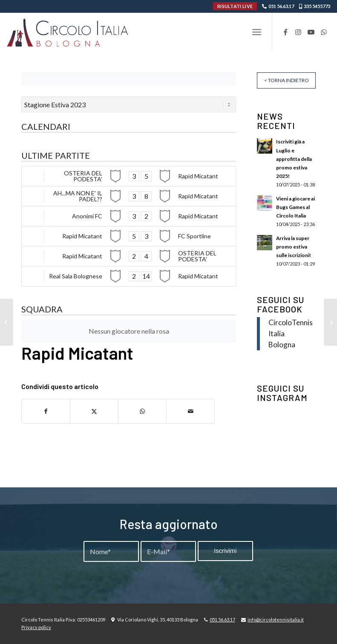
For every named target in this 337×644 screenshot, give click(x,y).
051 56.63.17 (281, 6)
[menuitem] (257, 32)
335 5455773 (317, 6)
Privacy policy (36, 627)
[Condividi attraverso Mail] (190, 411)
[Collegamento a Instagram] (298, 32)
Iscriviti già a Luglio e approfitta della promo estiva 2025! (294, 159)
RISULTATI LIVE (235, 6)
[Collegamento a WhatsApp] (324, 32)
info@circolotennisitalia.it (276, 620)
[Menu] (257, 32)
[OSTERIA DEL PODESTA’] (7, 322)
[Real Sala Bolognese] (330, 322)
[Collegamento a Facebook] (285, 32)
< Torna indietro (287, 80)
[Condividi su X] (94, 411)
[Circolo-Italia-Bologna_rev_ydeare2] (68, 32)
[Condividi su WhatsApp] (142, 411)
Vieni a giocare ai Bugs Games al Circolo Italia (295, 207)
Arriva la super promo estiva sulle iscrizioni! (294, 247)
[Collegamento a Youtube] (311, 32)
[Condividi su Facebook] (46, 411)
